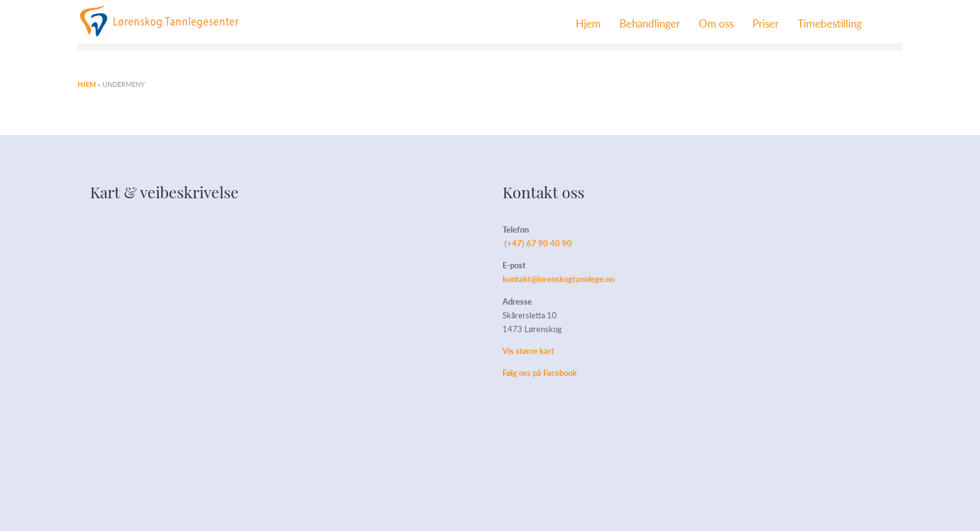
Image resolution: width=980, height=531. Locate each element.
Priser (766, 23)
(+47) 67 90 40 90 (538, 243)
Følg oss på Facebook (540, 372)
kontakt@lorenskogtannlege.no (558, 279)
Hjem (588, 23)
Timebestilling (830, 23)
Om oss (716, 23)
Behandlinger (650, 23)
